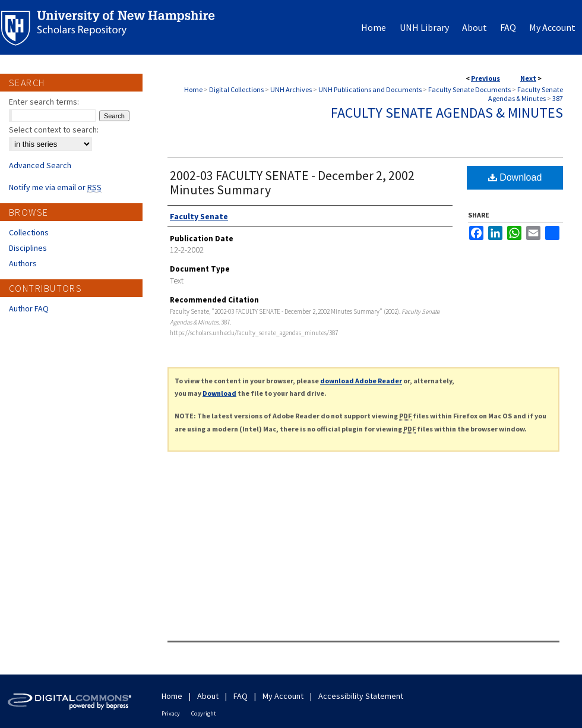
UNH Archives (291, 89)
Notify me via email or (55, 187)
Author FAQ (29, 308)
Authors (23, 263)
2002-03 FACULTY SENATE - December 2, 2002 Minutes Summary (292, 182)
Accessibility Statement (361, 696)
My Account (283, 696)
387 (558, 98)
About (208, 696)
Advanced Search (40, 165)
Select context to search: (54, 130)
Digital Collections (236, 89)
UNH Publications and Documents (370, 89)
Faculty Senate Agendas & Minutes (526, 94)
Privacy (171, 713)
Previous (485, 78)
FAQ (241, 696)
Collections (29, 232)
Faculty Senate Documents (469, 89)
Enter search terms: (44, 102)
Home (193, 89)
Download (515, 177)
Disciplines (28, 248)
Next (528, 78)
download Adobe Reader (361, 381)
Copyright (204, 713)
